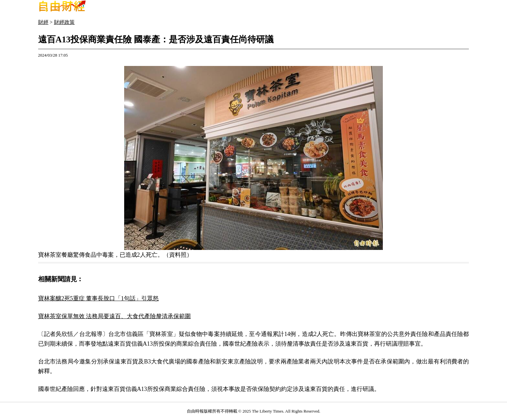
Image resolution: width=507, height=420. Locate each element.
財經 (43, 22)
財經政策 (64, 22)
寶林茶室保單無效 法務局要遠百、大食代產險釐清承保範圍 (115, 316)
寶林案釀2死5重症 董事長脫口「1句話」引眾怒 (99, 298)
